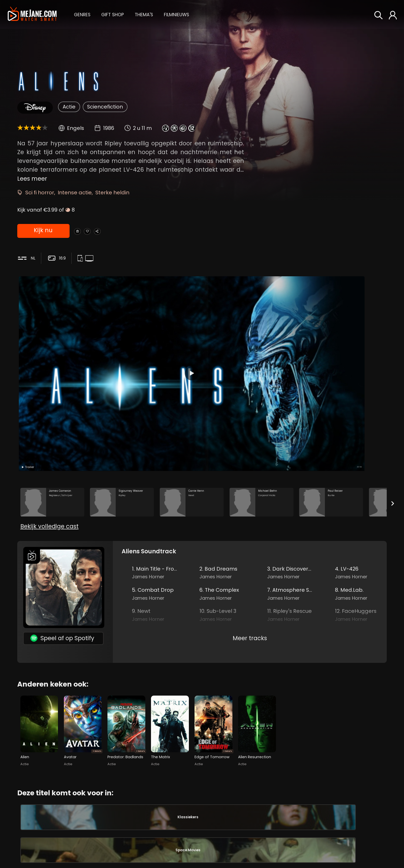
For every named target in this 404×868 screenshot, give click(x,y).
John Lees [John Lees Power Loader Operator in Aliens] (326, 802)
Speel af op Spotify (62, 539)
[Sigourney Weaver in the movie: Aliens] (122, 388)
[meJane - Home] (32, 14)
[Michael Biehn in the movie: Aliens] (262, 388)
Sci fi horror (40, 193)
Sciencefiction (105, 107)
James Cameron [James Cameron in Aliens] (289, 833)
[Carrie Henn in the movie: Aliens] (192, 388)
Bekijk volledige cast (49, 427)
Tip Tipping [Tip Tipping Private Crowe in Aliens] (201, 856)
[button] (82, 14)
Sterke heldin (112, 193)
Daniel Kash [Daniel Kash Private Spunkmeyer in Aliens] (201, 820)
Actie (69, 107)
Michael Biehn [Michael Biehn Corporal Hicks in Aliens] (78, 854)
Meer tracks (250, 539)
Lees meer (32, 178)
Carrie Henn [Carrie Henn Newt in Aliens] (78, 836)
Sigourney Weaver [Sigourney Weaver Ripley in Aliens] (78, 818)
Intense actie (75, 193)
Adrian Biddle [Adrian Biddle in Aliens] (284, 862)
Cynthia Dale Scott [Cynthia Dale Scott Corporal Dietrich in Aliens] (201, 838)
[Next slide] (393, 390)
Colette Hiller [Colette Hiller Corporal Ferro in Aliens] (201, 802)
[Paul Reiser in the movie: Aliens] (331, 388)
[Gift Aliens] (81, 231)
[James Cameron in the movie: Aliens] (52, 388)
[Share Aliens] (119, 231)
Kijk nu (43, 231)
